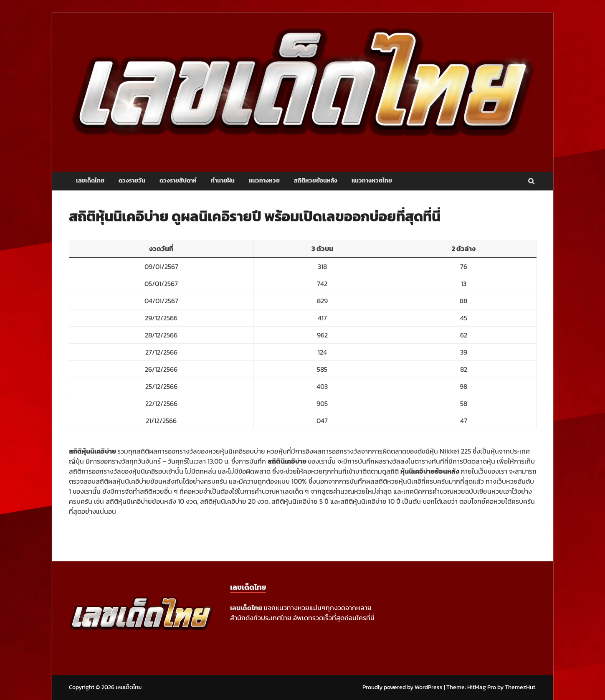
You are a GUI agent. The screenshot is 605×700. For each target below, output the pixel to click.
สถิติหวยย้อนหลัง (316, 181)
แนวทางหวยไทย (372, 181)
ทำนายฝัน (223, 181)
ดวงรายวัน (132, 181)
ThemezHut (520, 687)
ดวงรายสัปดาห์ (178, 181)
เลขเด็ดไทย (90, 181)
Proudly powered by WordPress (402, 687)
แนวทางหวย (264, 181)
